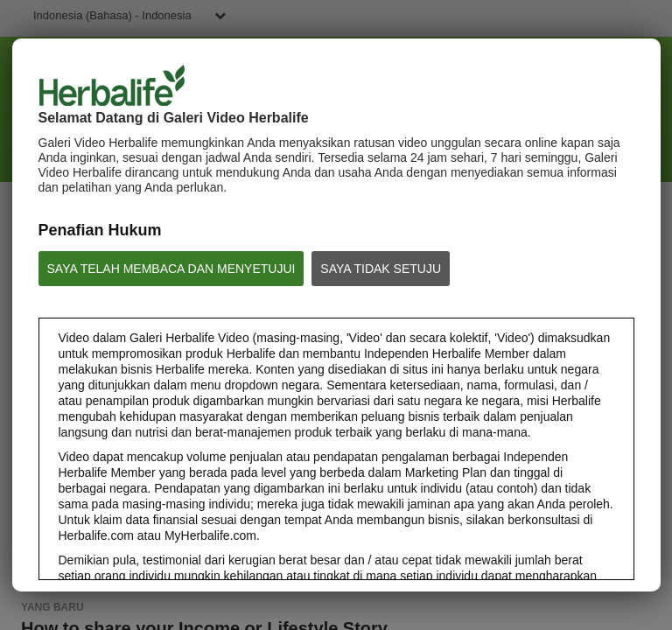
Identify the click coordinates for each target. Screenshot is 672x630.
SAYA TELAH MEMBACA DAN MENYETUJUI (171, 269)
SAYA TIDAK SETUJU (381, 269)
